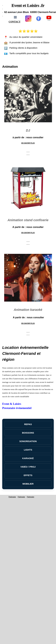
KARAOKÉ (28, 458)
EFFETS (28, 475)
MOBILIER (28, 484)
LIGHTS (28, 450)
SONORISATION (28, 441)
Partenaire (12, 497)
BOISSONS (28, 433)
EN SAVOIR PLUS (28, 143)
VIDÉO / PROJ (28, 467)
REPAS (28, 424)
